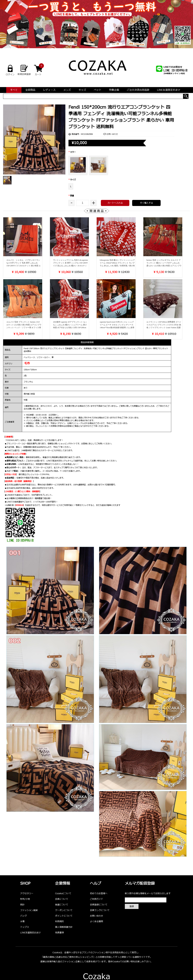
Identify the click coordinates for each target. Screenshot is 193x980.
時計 (22, 905)
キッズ (82, 90)
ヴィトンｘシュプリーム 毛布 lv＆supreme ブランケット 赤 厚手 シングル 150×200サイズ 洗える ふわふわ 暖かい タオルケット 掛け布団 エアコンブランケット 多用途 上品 (71, 266)
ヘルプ (96, 884)
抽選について (62, 905)
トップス (25, 927)
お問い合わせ (112, 134)
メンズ (67, 90)
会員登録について (99, 905)
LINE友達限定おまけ (169, 90)
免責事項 (59, 933)
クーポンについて (64, 910)
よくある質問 (96, 921)
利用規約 (59, 921)
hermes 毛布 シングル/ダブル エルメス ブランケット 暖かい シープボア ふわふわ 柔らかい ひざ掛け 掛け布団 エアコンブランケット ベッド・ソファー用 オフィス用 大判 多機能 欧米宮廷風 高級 (164, 266)
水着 (22, 921)
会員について (62, 899)
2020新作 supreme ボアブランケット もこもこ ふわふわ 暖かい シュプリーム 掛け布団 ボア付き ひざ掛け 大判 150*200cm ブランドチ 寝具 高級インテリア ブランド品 (71, 328)
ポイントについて (64, 916)
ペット (98, 90)
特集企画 (114, 90)
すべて (14, 90)
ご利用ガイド (96, 899)
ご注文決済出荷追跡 (138, 90)
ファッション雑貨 (29, 910)
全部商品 (30, 90)
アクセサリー (27, 893)
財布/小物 (25, 899)
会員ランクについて (100, 910)
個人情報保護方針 (64, 927)
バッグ (24, 916)
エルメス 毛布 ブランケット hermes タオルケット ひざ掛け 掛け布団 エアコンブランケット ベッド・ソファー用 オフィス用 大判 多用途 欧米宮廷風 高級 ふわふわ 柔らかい (24, 328)
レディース (49, 90)
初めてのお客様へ (99, 893)
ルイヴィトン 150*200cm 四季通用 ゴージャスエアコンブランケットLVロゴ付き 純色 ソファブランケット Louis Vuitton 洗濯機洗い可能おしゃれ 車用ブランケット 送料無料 (164, 328)
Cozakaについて (63, 893)
